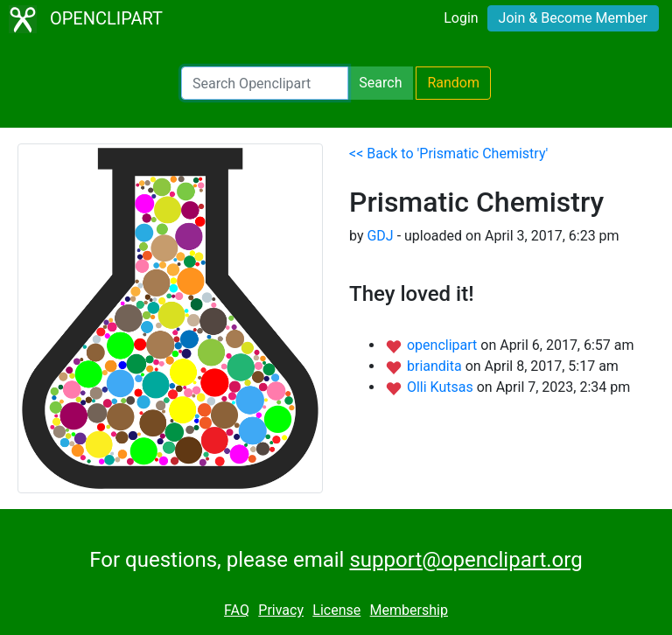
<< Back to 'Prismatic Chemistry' (448, 154)
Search (380, 83)
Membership (409, 610)
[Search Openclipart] (265, 83)
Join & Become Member (573, 18)
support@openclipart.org (465, 560)
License (336, 610)
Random (453, 83)
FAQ (237, 610)
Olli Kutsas (442, 387)
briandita (436, 366)
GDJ (380, 236)
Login (461, 18)
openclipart (444, 345)
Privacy (281, 610)
